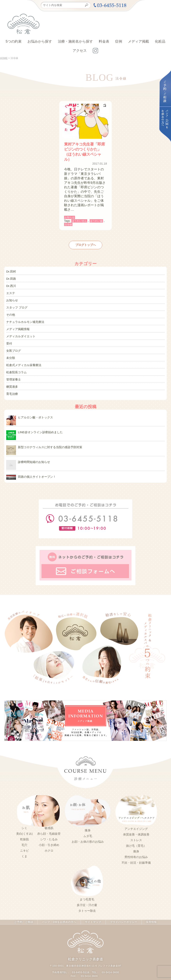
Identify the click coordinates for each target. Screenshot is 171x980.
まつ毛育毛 (87, 886)
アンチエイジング (136, 816)
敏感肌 (49, 815)
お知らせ (70, 217)
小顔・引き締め (49, 832)
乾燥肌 (24, 826)
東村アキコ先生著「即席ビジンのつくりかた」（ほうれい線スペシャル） (84, 152)
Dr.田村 (11, 271)
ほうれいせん (79, 221)
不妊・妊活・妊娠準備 (136, 850)
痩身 (88, 817)
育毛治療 (12, 383)
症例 (119, 41)
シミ (24, 815)
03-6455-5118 (81, 959)
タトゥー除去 (87, 898)
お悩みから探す (40, 41)
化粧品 (160, 41)
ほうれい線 (96, 221)
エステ (10, 290)
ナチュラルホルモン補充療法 (24, 317)
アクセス (80, 51)
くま (24, 843)
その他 (10, 310)
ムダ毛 (88, 823)
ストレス (136, 827)
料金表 (104, 41)
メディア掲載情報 (17, 323)
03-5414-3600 (110, 959)
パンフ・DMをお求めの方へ (59, 909)
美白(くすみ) (24, 821)
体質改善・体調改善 (136, 821)
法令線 (68, 224)
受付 (9, 337)
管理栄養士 (13, 370)
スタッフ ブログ (16, 304)
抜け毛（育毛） (136, 833)
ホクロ (49, 838)
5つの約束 (14, 41)
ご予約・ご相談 (24, 909)
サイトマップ (93, 909)
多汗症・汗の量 (87, 892)
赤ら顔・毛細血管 (49, 821)
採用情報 (150, 909)
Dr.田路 (11, 277)
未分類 (10, 350)
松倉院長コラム (16, 363)
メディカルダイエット (20, 330)
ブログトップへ (85, 245)
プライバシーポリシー (123, 909)
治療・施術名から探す (75, 41)
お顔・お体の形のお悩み (88, 828)
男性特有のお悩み (136, 844)
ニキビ (24, 838)
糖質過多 (12, 376)
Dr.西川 (11, 284)
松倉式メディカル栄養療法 (23, 357)
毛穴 (24, 832)
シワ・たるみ (49, 826)
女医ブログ (13, 343)
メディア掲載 (138, 41)
